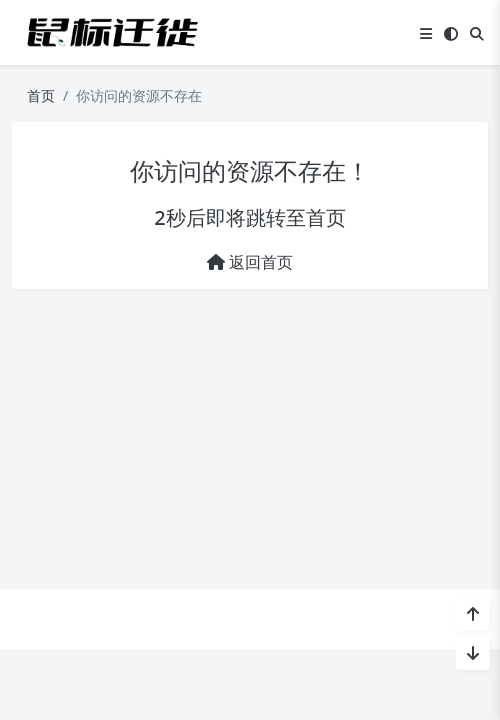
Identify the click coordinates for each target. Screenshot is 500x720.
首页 (41, 95)
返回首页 (250, 262)
